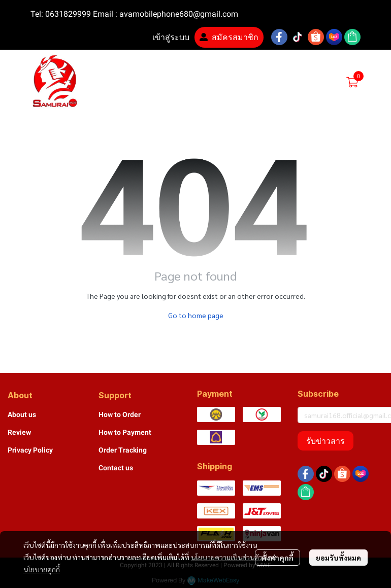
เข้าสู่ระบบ (165, 37)
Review (19, 432)
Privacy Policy (30, 450)
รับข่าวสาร (325, 441)
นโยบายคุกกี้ (42, 569)
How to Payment (125, 432)
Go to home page (196, 315)
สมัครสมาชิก (229, 37)
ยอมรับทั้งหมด (338, 558)
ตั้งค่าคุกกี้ (278, 558)
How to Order (120, 414)
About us (22, 414)
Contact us (116, 468)
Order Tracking (123, 450)
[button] (273, 82)
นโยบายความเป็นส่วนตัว (227, 557)
